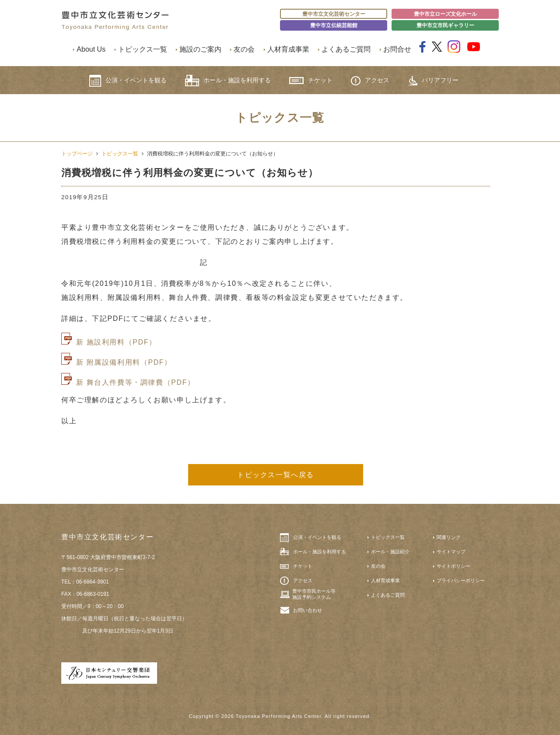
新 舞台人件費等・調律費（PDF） (136, 382)
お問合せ (397, 49)
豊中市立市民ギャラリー (445, 25)
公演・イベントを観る (128, 81)
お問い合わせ (308, 610)
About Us (91, 49)
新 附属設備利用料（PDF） (124, 362)
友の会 (244, 49)
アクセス (370, 81)
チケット (311, 80)
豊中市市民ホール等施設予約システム (314, 594)
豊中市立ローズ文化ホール (445, 14)
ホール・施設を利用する (228, 81)
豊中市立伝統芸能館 (334, 25)
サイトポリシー (453, 566)
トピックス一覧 (143, 49)
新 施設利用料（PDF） (116, 342)
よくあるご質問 (346, 49)
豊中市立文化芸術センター (334, 14)
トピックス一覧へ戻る (276, 475)
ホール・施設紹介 (390, 552)
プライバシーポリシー (461, 580)
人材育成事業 (288, 49)
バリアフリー (433, 81)
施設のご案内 (200, 49)
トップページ (77, 154)
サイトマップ (451, 552)
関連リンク (449, 537)
